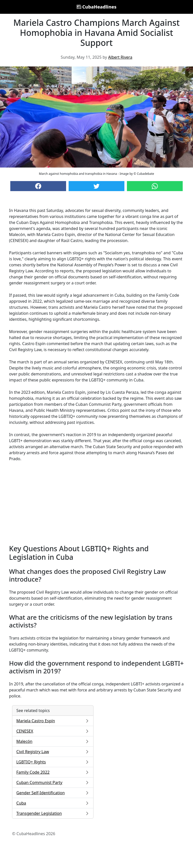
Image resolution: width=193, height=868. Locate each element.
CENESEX (53, 731)
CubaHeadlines (97, 7)
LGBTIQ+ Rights (53, 762)
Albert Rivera (120, 57)
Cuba (53, 803)
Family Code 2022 (53, 772)
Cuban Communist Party (53, 782)
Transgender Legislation (53, 813)
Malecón (53, 741)
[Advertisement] (96, 503)
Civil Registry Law (53, 752)
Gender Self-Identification (53, 793)
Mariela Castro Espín (53, 721)
